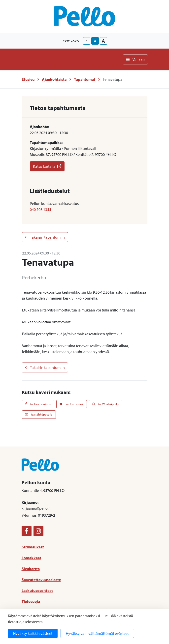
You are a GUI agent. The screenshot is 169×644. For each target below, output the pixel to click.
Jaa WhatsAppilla (106, 404)
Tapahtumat (85, 79)
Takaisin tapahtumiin (45, 237)
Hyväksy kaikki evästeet (33, 633)
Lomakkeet (31, 558)
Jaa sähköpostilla (39, 414)
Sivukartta (31, 569)
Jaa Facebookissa (38, 404)
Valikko (135, 59)
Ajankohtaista (54, 79)
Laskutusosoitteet (37, 590)
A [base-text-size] (95, 41)
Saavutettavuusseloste (41, 580)
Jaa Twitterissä (72, 404)
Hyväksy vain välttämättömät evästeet (97, 633)
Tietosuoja (31, 601)
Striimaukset (33, 547)
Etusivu (28, 79)
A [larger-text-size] (103, 41)
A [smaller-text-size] (87, 41)
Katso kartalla (47, 166)
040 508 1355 (40, 209)
